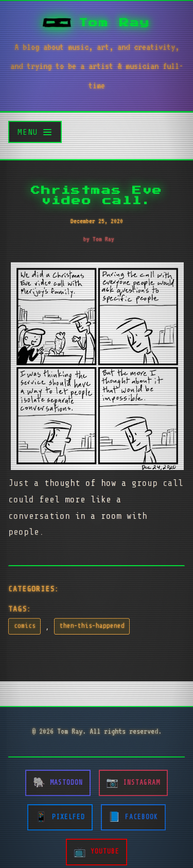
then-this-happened (92, 626)
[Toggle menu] (35, 132)
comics (25, 626)
